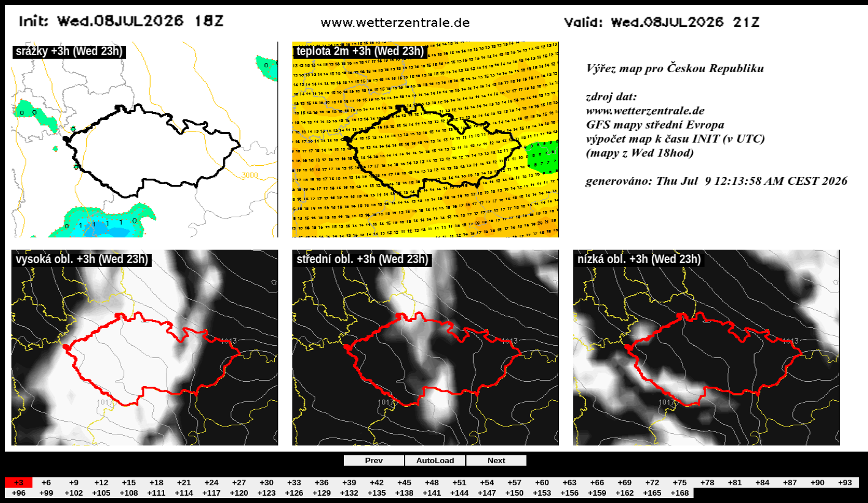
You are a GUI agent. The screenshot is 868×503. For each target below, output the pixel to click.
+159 (597, 493)
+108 (129, 493)
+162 (624, 493)
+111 (156, 493)
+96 (19, 493)
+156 (569, 493)
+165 (652, 493)
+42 (377, 483)
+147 (487, 493)
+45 (404, 483)
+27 (239, 483)
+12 (101, 483)
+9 (74, 483)
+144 (459, 493)
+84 (762, 483)
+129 (321, 493)
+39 (349, 483)
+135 (376, 493)
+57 (514, 483)
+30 (267, 483)
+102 (73, 493)
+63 (570, 483)
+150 (514, 493)
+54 (487, 483)
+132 (349, 493)
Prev (374, 460)
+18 (156, 483)
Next (497, 460)
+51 (459, 483)
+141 (432, 493)
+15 (129, 483)
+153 (542, 493)
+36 (322, 483)
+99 (46, 493)
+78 (707, 483)
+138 (404, 493)
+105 (101, 493)
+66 (597, 483)
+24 (211, 483)
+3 (19, 483)
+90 (817, 483)
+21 (184, 483)
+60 (542, 483)
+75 (680, 483)
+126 (294, 493)
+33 (294, 483)
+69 (625, 483)
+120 (239, 493)
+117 (211, 493)
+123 (266, 493)
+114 (184, 493)
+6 (46, 483)
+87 (790, 483)
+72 (652, 483)
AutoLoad (435, 460)
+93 (845, 483)
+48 (432, 483)
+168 (679, 493)
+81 (735, 483)
